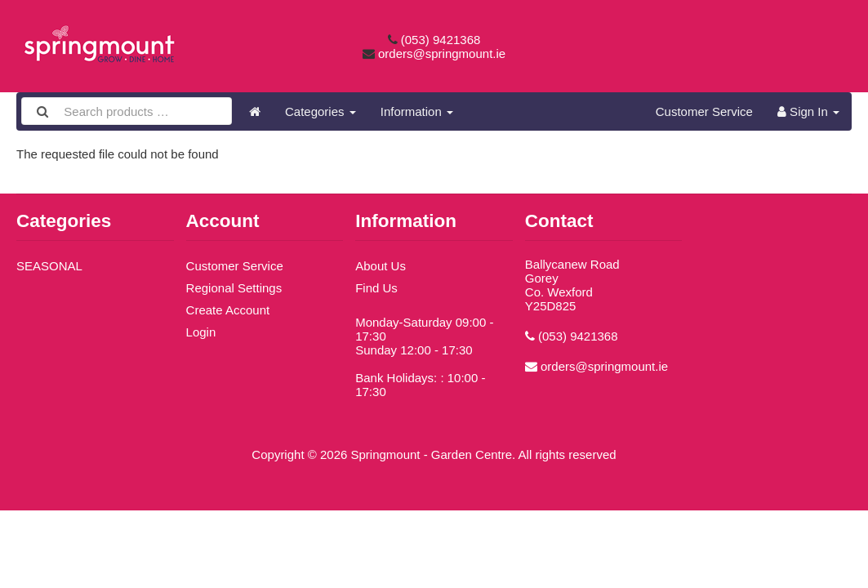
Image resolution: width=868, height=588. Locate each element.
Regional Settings (234, 288)
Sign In (808, 111)
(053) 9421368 (441, 40)
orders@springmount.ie (442, 53)
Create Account (228, 310)
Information (417, 111)
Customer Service (704, 111)
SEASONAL (49, 266)
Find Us (376, 288)
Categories (320, 111)
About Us (381, 266)
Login (201, 332)
